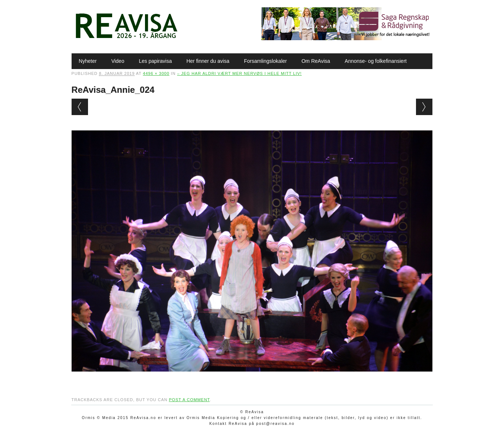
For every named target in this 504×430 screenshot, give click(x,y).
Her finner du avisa (208, 61)
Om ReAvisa (316, 61)
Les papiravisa (155, 61)
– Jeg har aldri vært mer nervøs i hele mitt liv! (239, 73)
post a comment (189, 400)
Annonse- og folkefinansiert (376, 61)
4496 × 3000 (156, 73)
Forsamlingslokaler (265, 61)
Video (118, 61)
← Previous (80, 107)
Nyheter (88, 61)
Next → (424, 107)
